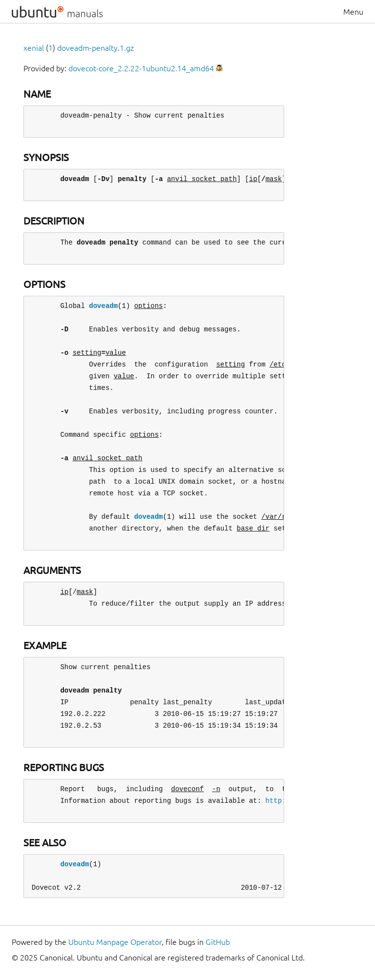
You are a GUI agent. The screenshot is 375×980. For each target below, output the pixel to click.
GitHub (218, 942)
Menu (353, 12)
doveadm (103, 306)
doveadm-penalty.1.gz (95, 48)
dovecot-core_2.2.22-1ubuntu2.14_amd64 (141, 68)
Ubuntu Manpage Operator (115, 942)
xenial (34, 48)
